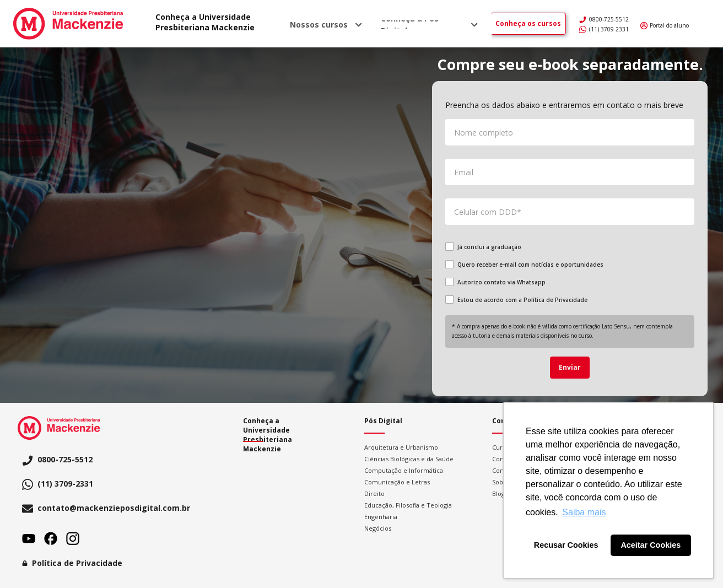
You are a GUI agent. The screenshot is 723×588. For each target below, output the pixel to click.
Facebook (51, 538)
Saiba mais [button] (584, 512)
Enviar (570, 367)
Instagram (73, 538)
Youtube (29, 538)
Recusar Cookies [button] (566, 545)
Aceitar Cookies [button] (651, 545)
